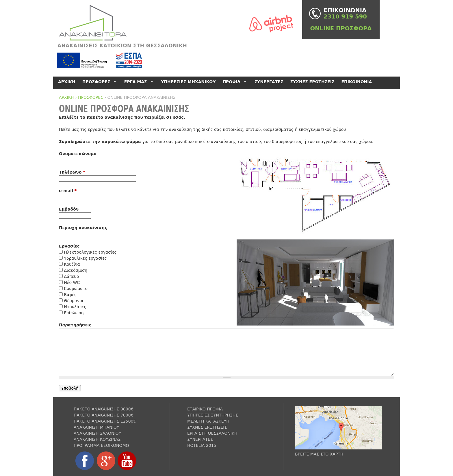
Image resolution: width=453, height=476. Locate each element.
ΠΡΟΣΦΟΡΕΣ (91, 97)
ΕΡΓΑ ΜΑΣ (138, 82)
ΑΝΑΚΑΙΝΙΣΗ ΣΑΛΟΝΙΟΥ (97, 433)
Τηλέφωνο (72, 172)
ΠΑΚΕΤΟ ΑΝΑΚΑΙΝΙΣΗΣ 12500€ (105, 421)
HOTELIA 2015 (202, 445)
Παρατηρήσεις (75, 325)
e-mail (68, 191)
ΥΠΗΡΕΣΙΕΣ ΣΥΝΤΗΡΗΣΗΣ (213, 415)
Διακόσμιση (76, 270)
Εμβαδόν (69, 209)
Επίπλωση (74, 313)
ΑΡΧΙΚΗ (66, 97)
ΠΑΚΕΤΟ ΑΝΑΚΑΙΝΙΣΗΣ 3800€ (103, 409)
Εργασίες (69, 246)
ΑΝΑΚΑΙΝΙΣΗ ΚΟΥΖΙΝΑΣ (97, 439)
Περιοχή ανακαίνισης (83, 228)
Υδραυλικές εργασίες (85, 258)
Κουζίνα (72, 264)
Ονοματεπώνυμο (78, 154)
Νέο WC (72, 282)
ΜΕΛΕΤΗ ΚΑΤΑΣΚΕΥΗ (208, 421)
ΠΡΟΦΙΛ (233, 82)
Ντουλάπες (75, 307)
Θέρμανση (74, 301)
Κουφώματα (76, 289)
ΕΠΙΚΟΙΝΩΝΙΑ (357, 82)
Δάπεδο (71, 276)
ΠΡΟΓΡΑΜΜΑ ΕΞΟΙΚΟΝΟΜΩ (101, 445)
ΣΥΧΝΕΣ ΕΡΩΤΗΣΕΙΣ (312, 82)
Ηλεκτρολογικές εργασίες (90, 252)
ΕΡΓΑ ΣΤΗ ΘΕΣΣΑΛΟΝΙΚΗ (212, 433)
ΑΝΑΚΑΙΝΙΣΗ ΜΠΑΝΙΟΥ (96, 427)
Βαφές (70, 295)
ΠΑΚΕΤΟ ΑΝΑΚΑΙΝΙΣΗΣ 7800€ (103, 415)
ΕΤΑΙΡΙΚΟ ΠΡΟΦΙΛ (205, 409)
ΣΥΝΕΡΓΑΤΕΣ (269, 82)
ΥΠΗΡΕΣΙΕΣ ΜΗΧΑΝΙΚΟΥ (188, 82)
